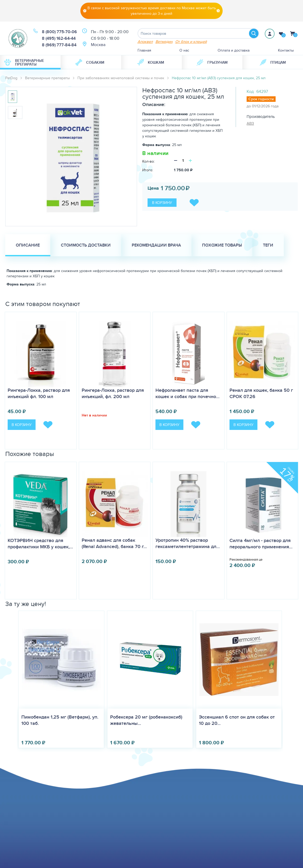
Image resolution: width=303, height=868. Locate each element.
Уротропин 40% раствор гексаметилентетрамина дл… (188, 543)
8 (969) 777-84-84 (59, 45)
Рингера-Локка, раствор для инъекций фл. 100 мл (39, 393)
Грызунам (212, 62)
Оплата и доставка (234, 50)
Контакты (286, 50)
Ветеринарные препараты (24, 62)
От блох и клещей (191, 41)
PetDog (11, 78)
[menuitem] (30, 62)
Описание (28, 245)
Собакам (90, 62)
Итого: (148, 170)
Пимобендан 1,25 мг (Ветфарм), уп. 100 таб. (60, 720)
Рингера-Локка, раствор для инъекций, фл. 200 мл (113, 393)
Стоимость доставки (86, 245)
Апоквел (145, 41)
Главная (144, 50)
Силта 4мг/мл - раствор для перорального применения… (261, 544)
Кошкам (151, 62)
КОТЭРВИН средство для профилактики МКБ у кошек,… (40, 544)
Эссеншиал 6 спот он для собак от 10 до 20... (237, 720)
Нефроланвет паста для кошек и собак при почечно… (187, 393)
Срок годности (261, 99)
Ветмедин (164, 41)
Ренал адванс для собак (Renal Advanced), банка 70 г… (114, 543)
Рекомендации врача (156, 245)
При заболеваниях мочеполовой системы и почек (121, 78)
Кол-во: (148, 161)
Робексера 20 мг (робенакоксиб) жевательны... (146, 720)
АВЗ (250, 123)
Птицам (273, 62)
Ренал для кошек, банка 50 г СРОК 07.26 (261, 393)
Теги (268, 245)
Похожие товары (222, 245)
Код (250, 91)
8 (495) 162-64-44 (59, 38)
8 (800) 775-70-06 (59, 32)
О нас (184, 50)
